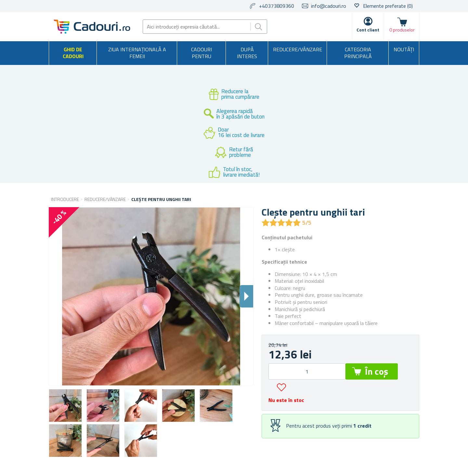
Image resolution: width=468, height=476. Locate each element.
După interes (247, 53)
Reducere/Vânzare (298, 49)
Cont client (368, 30)
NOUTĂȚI (404, 49)
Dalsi (246, 296)
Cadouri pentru (201, 53)
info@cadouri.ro (329, 6)
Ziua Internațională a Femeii (137, 53)
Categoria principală (358, 53)
